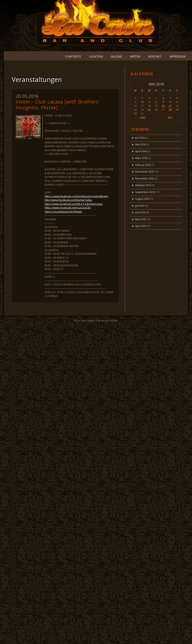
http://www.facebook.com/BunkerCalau (68, 200)
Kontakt (155, 56)
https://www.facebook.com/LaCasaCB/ (68, 208)
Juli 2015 (140, 206)
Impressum (177, 56)
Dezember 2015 (145, 172)
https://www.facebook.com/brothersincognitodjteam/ (76, 196)
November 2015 (145, 178)
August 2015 (142, 199)
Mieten (135, 56)
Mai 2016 (140, 144)
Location (96, 56)
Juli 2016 (140, 138)
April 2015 (141, 226)
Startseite (73, 56)
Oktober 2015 (143, 185)
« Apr (142, 117)
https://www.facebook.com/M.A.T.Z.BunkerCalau (74, 204)
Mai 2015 (140, 219)
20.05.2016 (27, 96)
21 (170, 106)
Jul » (170, 117)
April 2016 (141, 151)
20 (163, 106)
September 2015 (145, 192)
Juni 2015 (140, 212)
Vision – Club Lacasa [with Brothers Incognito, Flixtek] (57, 105)
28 (170, 109)
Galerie (116, 56)
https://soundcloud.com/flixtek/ (63, 212)
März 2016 (141, 158)
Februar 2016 (143, 165)
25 (149, 109)
